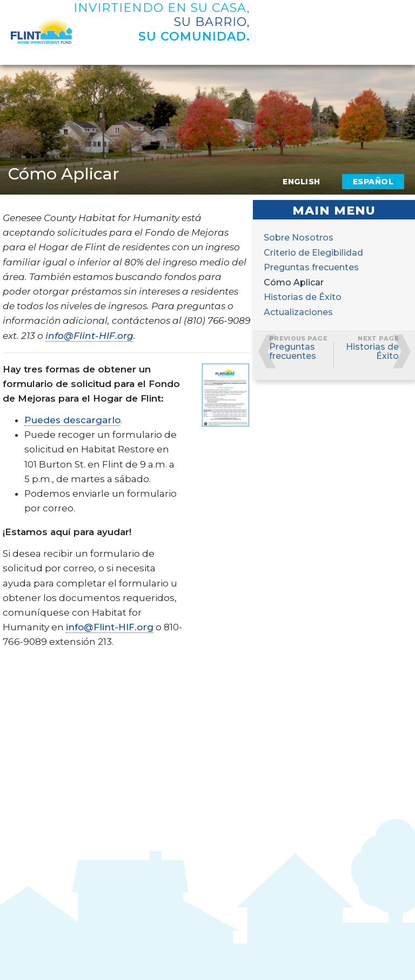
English (302, 182)
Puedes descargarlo (72, 420)
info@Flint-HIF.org (89, 336)
